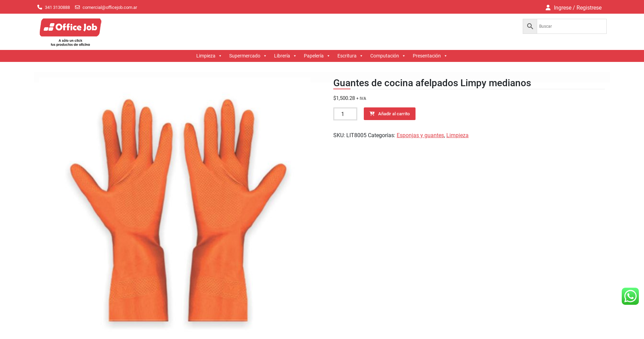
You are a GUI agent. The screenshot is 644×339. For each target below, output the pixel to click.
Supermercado (248, 56)
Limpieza (209, 56)
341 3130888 (57, 7)
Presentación (430, 56)
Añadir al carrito (394, 114)
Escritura (350, 56)
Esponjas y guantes (420, 135)
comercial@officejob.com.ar (110, 7)
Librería (286, 56)
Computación (388, 56)
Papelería (317, 56)
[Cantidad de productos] (345, 114)
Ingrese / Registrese (578, 8)
